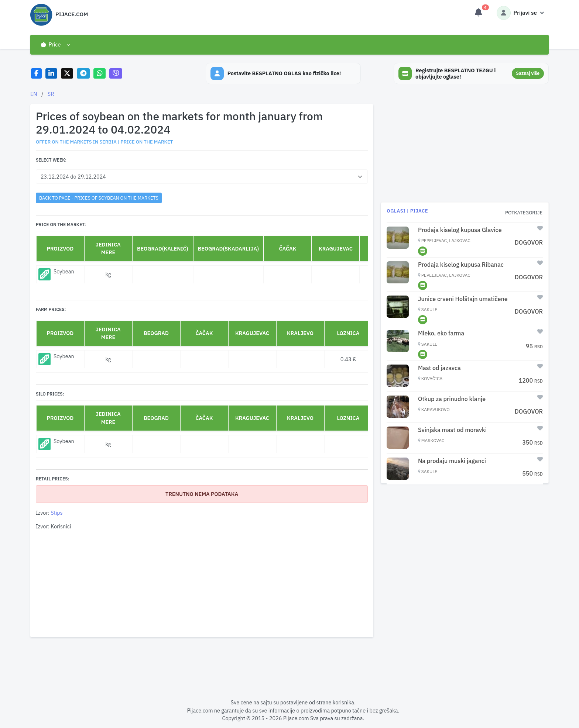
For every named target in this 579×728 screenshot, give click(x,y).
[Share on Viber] (116, 74)
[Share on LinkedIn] (52, 74)
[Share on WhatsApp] (100, 74)
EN (34, 94)
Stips (56, 513)
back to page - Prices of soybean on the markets (99, 198)
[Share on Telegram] (83, 74)
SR (51, 94)
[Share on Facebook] (36, 74)
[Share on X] (67, 74)
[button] (55, 45)
